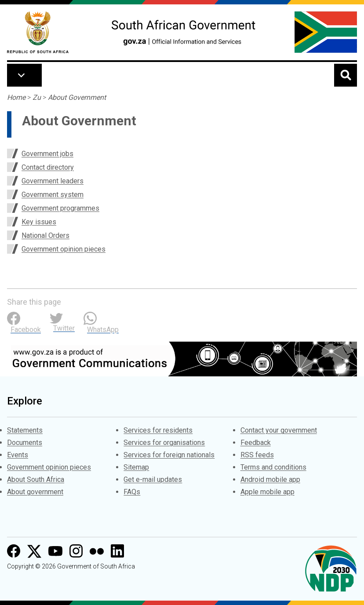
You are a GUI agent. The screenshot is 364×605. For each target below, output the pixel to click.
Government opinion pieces (64, 249)
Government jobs (47, 154)
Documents (25, 443)
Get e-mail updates (153, 479)
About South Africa (36, 479)
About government (35, 492)
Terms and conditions (273, 467)
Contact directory (48, 167)
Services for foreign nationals (169, 455)
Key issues (39, 222)
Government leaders (53, 181)
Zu (37, 97)
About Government (77, 97)
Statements (25, 430)
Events (18, 455)
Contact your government (279, 430)
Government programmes (60, 208)
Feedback (256, 443)
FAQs (132, 492)
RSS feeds (257, 455)
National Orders (45, 235)
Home (16, 97)
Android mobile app (270, 479)
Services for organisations (164, 443)
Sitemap (136, 467)
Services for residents (158, 430)
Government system (53, 195)
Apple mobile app (268, 492)
